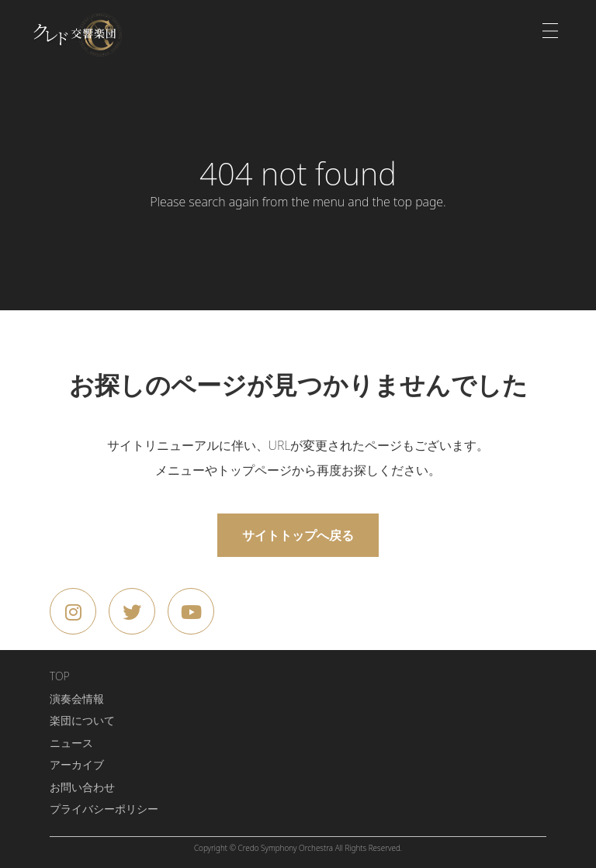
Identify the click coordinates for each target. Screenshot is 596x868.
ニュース (71, 743)
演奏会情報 (77, 699)
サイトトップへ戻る (298, 535)
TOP (60, 676)
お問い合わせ (82, 787)
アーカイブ (77, 764)
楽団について (82, 720)
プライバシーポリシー (104, 809)
